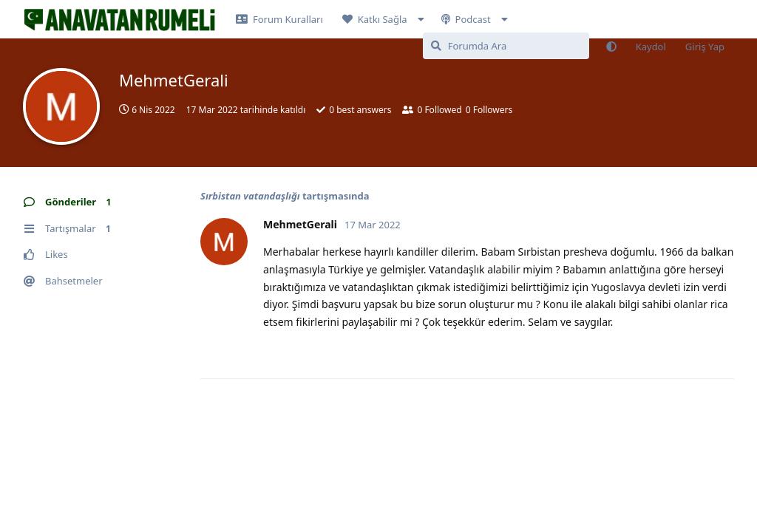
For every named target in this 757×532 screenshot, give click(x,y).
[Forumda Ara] (506, 46)
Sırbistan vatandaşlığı (250, 196)
